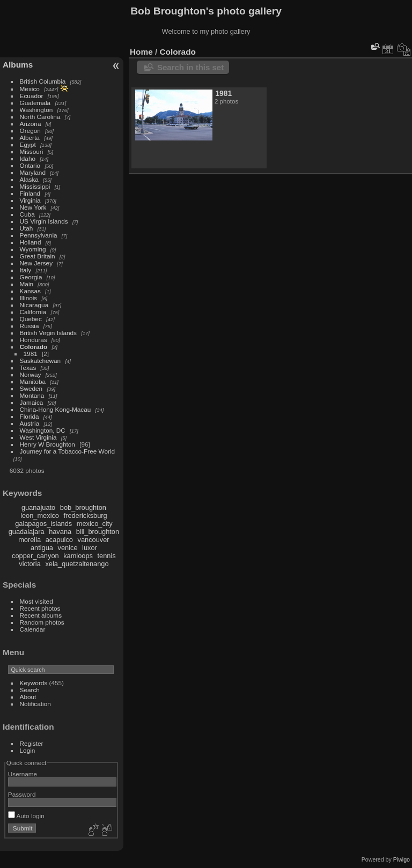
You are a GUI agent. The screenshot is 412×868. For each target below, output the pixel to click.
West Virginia (38, 437)
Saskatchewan (41, 361)
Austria (30, 423)
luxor (90, 548)
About (28, 697)
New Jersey (36, 263)
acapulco (59, 540)
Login (28, 750)
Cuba (27, 214)
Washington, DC (43, 430)
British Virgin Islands (48, 333)
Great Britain (38, 256)
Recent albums (41, 615)
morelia (30, 540)
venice (68, 548)
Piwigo (402, 859)
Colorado (34, 347)
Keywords (34, 683)
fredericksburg (86, 515)
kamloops (78, 556)
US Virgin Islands (44, 221)
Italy (26, 270)
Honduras (34, 340)
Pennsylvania (39, 235)
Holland (31, 242)
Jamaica (32, 402)
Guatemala (35, 103)
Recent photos (40, 608)
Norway (31, 374)
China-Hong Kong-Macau (56, 409)
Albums (18, 65)
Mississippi (35, 186)
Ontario (30, 165)
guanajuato (38, 507)
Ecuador (32, 96)
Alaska (29, 179)
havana (60, 532)
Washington (36, 110)
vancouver (94, 540)
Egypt (28, 144)
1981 (31, 354)
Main (27, 284)
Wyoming (33, 249)
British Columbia (43, 81)
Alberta (30, 138)
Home (141, 52)
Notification (35, 704)
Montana (32, 395)
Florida (30, 416)
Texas (28, 368)
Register (32, 743)
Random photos (42, 622)
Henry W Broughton (47, 444)
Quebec (31, 319)
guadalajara (27, 532)
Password (22, 794)
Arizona (31, 124)
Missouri (32, 151)
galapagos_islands (43, 524)
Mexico (30, 89)
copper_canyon (35, 556)
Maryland (33, 172)
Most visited (36, 601)
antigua (42, 548)
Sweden (31, 388)
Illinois (29, 298)
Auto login (26, 816)
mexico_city (95, 524)
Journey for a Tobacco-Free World (67, 451)
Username (23, 774)
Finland (30, 193)
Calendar (33, 629)
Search (30, 690)
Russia (30, 326)
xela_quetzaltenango (77, 564)
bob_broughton (83, 507)
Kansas (30, 291)
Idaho (28, 158)
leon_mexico (40, 515)
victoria (30, 564)
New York (33, 207)
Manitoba (33, 381)
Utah (27, 228)
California (33, 312)
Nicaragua (34, 305)
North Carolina (40, 117)
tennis (107, 556)
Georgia (31, 277)
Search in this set (190, 67)
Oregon (30, 131)
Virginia (30, 200)
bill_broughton (98, 532)
